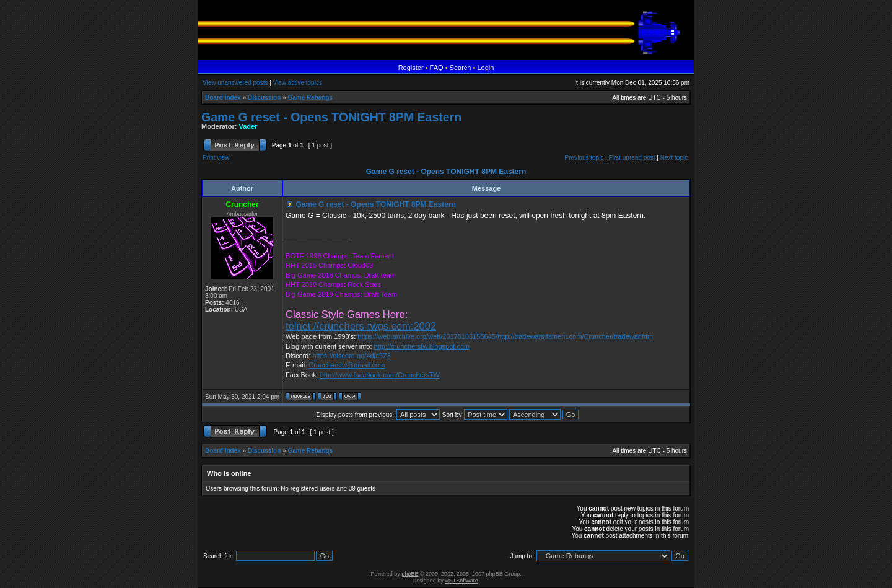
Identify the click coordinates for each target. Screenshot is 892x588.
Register (411, 68)
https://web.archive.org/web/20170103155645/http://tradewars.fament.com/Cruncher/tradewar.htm (505, 336)
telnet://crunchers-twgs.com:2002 (361, 326)
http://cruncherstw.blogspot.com (422, 346)
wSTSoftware (461, 581)
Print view (216, 158)
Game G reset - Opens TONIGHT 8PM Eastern (331, 117)
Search (461, 68)
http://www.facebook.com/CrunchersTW (380, 375)
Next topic (674, 158)
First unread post (632, 158)
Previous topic (584, 158)
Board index (223, 98)
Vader (248, 126)
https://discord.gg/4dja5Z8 (352, 356)
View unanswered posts (235, 83)
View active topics (298, 83)
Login (485, 68)
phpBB (410, 574)
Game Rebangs (310, 98)
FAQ (437, 68)
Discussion (264, 98)
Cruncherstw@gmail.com (347, 365)
